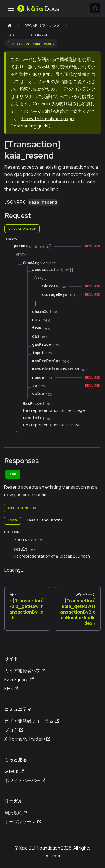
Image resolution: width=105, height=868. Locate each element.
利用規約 (16, 813)
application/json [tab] (22, 229)
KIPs (11, 688)
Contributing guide (30, 126)
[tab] (13, 521)
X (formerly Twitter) (27, 739)
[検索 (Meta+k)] (95, 8)
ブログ (14, 730)
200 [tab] (13, 474)
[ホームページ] (10, 26)
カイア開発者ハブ (25, 670)
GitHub (14, 771)
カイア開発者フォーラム (32, 721)
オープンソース (23, 822)
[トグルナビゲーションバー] (11, 8)
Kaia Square (19, 679)
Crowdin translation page (48, 119)
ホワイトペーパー (25, 780)
